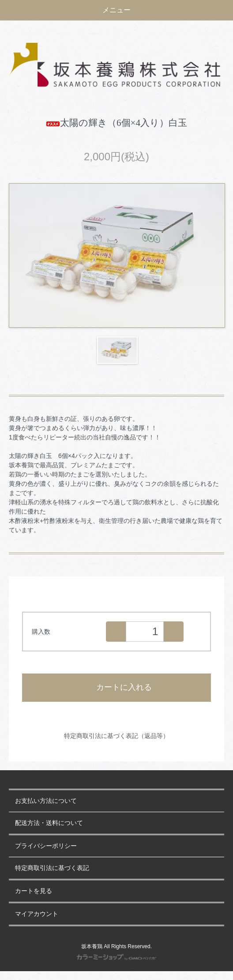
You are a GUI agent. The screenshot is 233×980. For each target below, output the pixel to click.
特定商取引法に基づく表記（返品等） (116, 736)
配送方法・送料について (49, 823)
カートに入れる (117, 687)
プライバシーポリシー (46, 846)
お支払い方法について (46, 801)
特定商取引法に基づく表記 (52, 868)
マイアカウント (37, 914)
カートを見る (34, 891)
